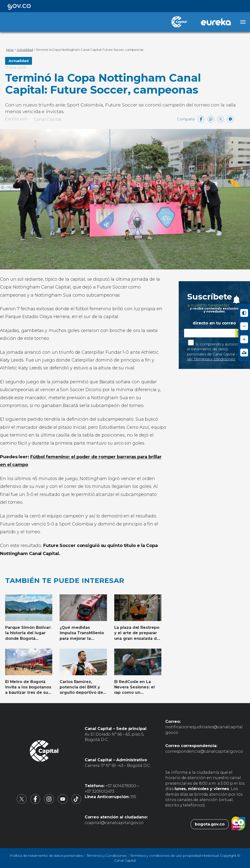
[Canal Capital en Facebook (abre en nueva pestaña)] (35, 803)
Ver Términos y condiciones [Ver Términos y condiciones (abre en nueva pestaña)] (211, 359)
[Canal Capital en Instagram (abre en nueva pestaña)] (49, 803)
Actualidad (19, 61)
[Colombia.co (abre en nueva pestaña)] (238, 824)
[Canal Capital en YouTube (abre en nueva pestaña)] (63, 803)
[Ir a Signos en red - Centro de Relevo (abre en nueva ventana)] (244, 353)
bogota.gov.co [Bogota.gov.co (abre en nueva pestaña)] (210, 824)
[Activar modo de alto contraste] (244, 313)
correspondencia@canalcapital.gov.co (204, 751)
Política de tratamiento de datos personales (46, 856)
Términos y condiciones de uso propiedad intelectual (174, 856)
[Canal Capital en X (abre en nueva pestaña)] (22, 803)
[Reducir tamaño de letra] (244, 326)
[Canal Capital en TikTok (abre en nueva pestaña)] (76, 803)
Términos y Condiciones (107, 856)
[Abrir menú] (243, 22)
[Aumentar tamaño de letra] (244, 339)
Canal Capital (48, 119)
